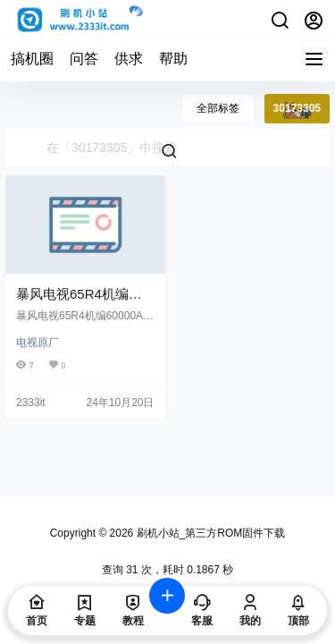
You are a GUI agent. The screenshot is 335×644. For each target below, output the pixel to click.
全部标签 (218, 108)
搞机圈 (32, 59)
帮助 (173, 59)
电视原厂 (38, 343)
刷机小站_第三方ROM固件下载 (209, 533)
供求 (129, 59)
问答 (84, 59)
